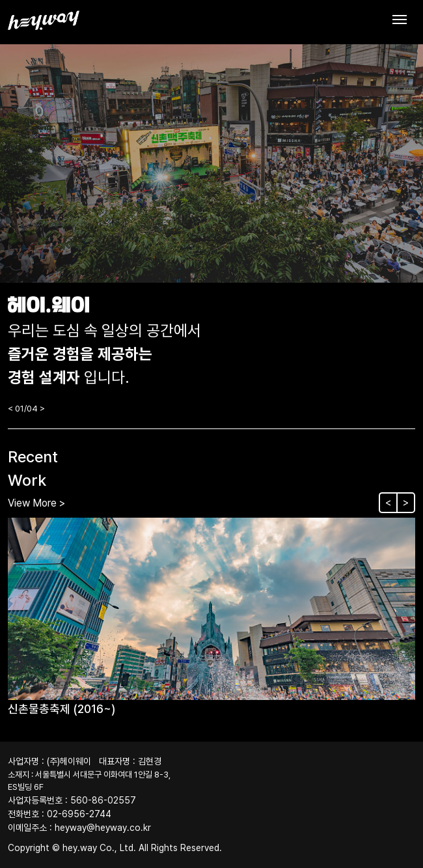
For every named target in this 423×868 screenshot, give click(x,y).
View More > (36, 503)
